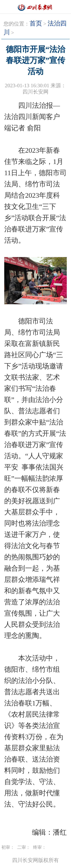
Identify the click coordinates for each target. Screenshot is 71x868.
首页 (36, 23)
